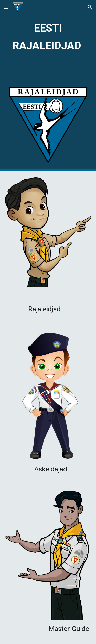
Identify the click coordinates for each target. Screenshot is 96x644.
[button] (6, 7)
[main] (48, 35)
